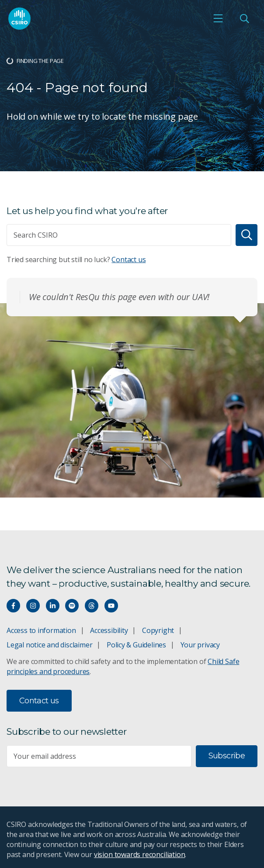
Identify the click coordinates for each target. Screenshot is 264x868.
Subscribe (227, 756)
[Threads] (92, 606)
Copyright (158, 630)
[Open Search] (244, 18)
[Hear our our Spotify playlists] (72, 606)
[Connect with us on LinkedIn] (53, 606)
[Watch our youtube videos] (111, 606)
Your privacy (200, 645)
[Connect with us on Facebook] (13, 606)
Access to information (41, 630)
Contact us (129, 259)
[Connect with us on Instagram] (33, 606)
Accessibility (109, 630)
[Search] (247, 235)
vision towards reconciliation (140, 854)
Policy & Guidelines (136, 645)
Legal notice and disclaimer (49, 645)
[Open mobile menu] (218, 18)
